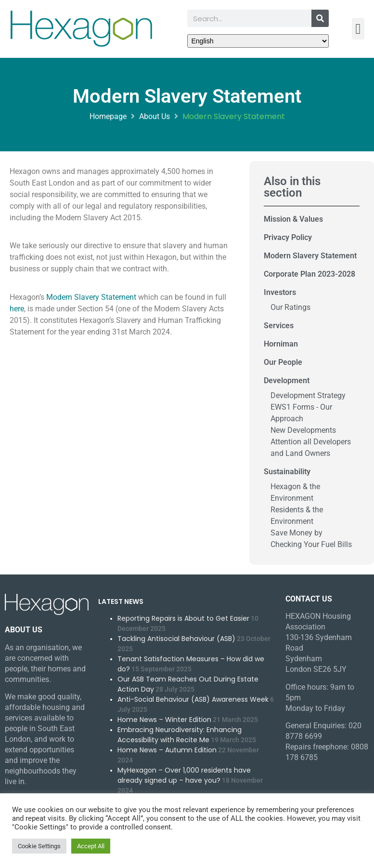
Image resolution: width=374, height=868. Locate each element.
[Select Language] (258, 41)
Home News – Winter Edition (164, 720)
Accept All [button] (91, 846)
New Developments (303, 430)
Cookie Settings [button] (39, 846)
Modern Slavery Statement (91, 297)
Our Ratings (290, 307)
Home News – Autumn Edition (167, 750)
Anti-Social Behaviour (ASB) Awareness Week (193, 699)
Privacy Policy (288, 237)
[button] (358, 29)
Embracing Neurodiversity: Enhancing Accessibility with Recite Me (180, 735)
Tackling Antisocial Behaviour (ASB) (176, 639)
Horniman (281, 344)
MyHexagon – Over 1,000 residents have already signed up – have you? (184, 775)
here (17, 309)
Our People (283, 362)
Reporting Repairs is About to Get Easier (183, 618)
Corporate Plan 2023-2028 (310, 274)
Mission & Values (293, 219)
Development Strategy (308, 395)
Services (279, 326)
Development (287, 381)
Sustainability (287, 472)
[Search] (320, 18)
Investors (280, 292)
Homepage (108, 116)
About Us (155, 116)
